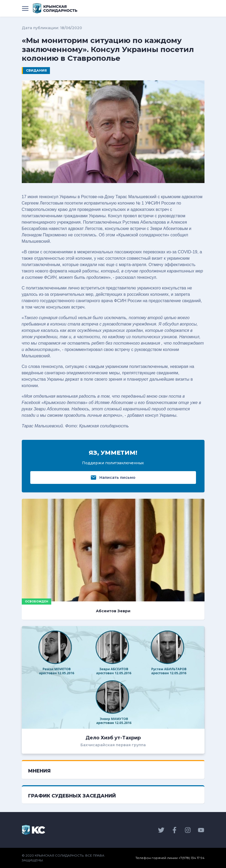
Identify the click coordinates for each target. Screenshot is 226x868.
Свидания (36, 70)
